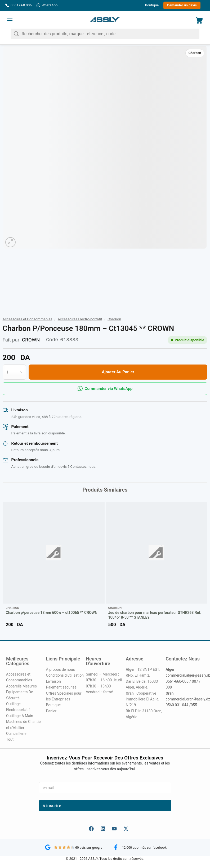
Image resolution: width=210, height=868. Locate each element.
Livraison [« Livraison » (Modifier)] (53, 681)
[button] (10, 20)
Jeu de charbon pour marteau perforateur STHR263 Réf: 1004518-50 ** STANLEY (155, 615)
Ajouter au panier (118, 372)
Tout (10, 739)
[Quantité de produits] (14, 372)
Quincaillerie (16, 734)
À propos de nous (61, 669)
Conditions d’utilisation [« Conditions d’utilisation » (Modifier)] (65, 675)
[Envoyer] (16, 34)
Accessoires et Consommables (28, 319)
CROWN (31, 340)
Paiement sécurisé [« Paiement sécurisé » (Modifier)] (61, 687)
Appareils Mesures (21, 686)
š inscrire (52, 806)
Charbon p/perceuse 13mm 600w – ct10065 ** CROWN (52, 613)
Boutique (152, 5)
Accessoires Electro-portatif (80, 319)
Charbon (195, 53)
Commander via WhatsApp (105, 389)
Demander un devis (182, 5)
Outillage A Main (20, 716)
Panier (51, 711)
